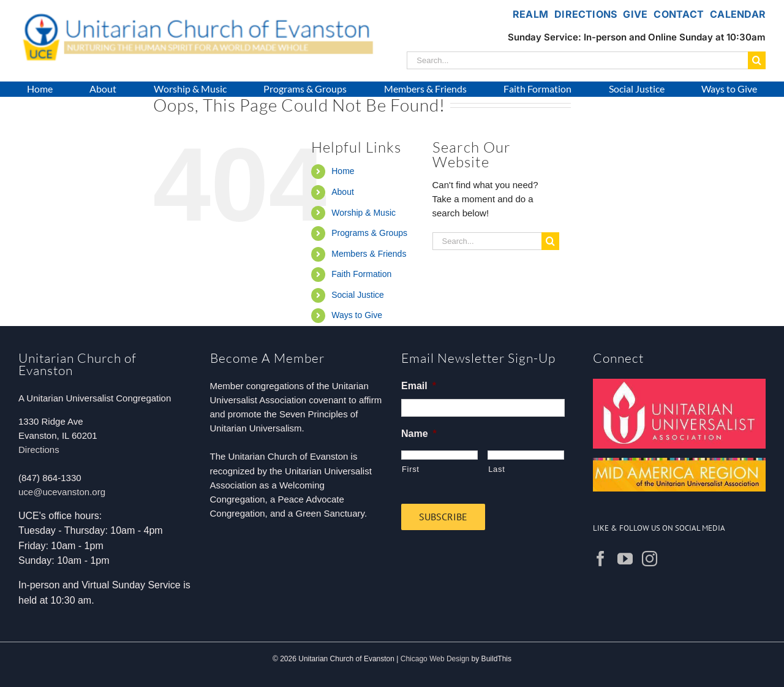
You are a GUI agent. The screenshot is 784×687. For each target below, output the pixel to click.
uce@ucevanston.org (62, 492)
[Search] (757, 60)
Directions (39, 450)
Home (343, 171)
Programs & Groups (369, 233)
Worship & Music (364, 213)
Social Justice (358, 295)
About (343, 192)
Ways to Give (357, 315)
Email (419, 386)
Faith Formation (361, 274)
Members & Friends (369, 254)
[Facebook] (601, 559)
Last (496, 469)
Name (419, 434)
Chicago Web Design (435, 659)
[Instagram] (650, 559)
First (411, 469)
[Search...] (577, 60)
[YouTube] (625, 559)
